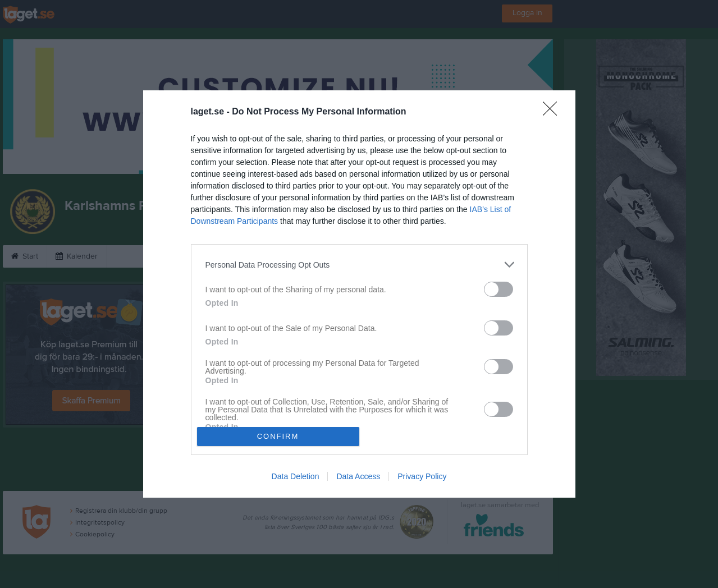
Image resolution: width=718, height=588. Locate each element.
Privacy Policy (422, 476)
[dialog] (359, 294)
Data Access (358, 476)
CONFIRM (278, 436)
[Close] (554, 112)
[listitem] (359, 265)
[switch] (499, 289)
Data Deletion (296, 476)
